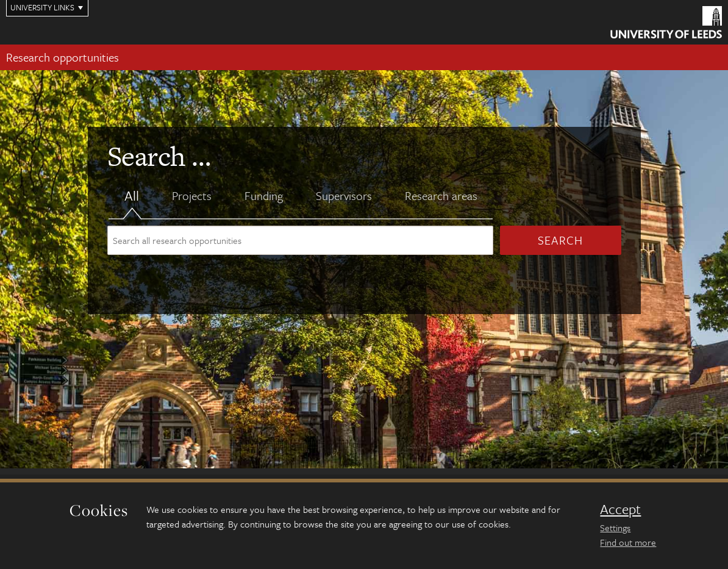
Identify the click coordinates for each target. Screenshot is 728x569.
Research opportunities (62, 57)
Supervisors (344, 196)
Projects (192, 196)
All (132, 195)
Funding (264, 196)
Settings (615, 528)
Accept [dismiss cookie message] (620, 509)
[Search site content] (300, 240)
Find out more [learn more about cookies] (628, 542)
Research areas (441, 196)
